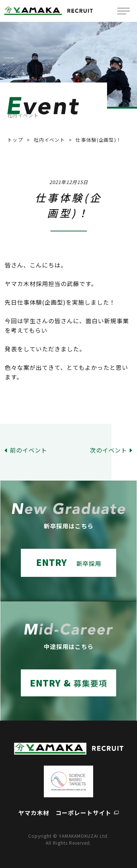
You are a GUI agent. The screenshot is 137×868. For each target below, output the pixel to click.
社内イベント (49, 140)
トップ (15, 140)
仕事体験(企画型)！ (98, 140)
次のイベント (109, 450)
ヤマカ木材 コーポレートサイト (65, 813)
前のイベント (28, 450)
